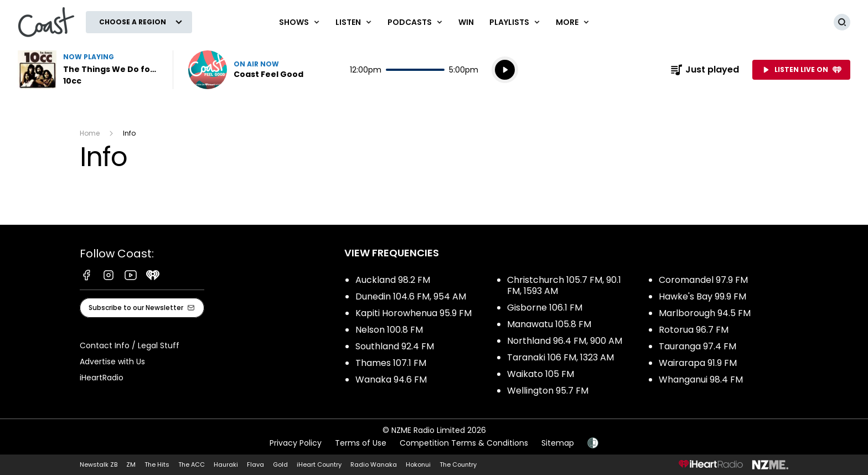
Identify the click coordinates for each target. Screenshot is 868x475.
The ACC (192, 464)
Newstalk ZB (99, 464)
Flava (255, 464)
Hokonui (418, 464)
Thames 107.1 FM (391, 363)
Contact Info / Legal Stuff (130, 345)
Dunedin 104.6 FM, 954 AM (411, 296)
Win (466, 22)
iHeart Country (319, 464)
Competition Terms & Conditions (464, 443)
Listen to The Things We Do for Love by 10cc (89, 70)
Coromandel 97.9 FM (703, 280)
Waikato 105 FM (541, 374)
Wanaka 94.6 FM (391, 380)
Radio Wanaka (374, 464)
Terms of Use (361, 443)
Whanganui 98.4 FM (701, 380)
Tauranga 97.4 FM (697, 346)
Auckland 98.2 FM (393, 280)
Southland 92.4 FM (395, 346)
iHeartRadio (102, 378)
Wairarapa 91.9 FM (698, 363)
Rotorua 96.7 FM (694, 330)
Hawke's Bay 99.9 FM (702, 296)
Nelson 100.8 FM (389, 330)
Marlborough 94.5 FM (705, 313)
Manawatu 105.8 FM (549, 324)
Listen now (246, 70)
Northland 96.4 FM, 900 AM (565, 341)
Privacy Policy (296, 443)
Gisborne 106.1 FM (545, 308)
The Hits (157, 464)
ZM (131, 464)
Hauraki (226, 464)
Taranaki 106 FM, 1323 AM (560, 357)
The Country (458, 464)
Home (90, 133)
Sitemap (558, 443)
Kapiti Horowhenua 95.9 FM (414, 313)
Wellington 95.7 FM (548, 391)
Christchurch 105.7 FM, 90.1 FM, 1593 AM (564, 285)
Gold (280, 464)
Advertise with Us (112, 362)
